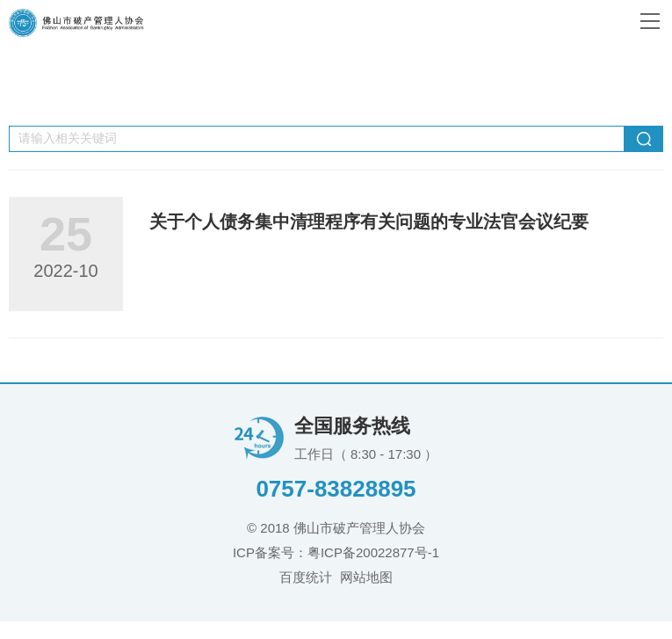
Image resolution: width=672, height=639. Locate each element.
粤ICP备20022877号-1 (373, 552)
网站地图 (366, 577)
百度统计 (306, 577)
